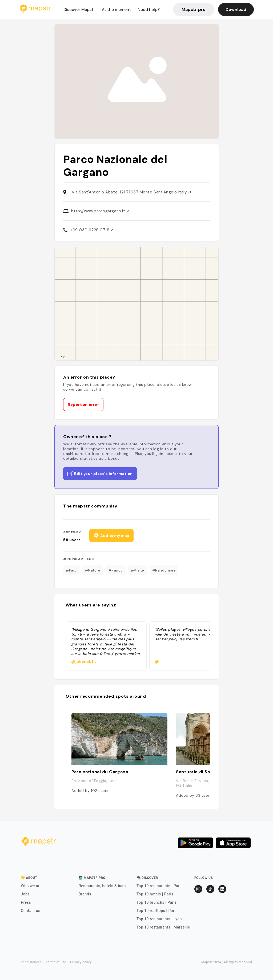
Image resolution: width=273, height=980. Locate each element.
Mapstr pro (194, 9)
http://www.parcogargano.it (100, 211)
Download (236, 9)
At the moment (116, 10)
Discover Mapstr (79, 10)
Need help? (149, 10)
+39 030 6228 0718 (92, 230)
